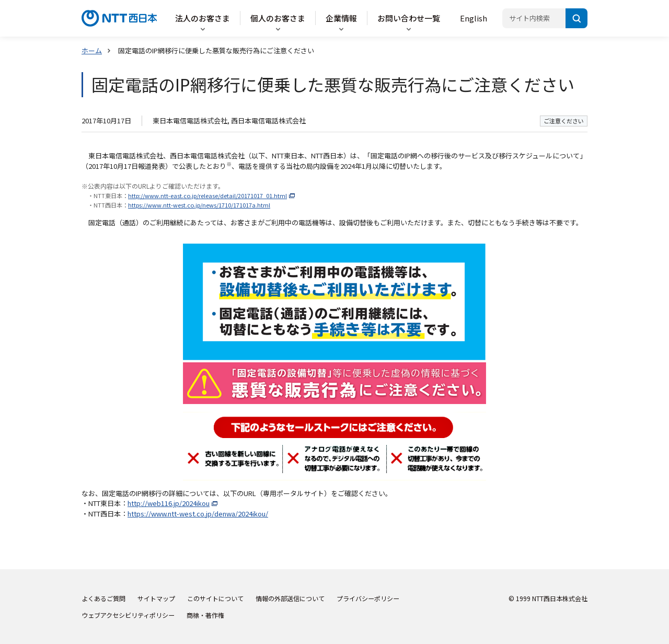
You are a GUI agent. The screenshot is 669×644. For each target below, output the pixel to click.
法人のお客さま (203, 18)
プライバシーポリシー (368, 598)
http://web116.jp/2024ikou (169, 503)
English (474, 18)
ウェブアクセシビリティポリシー (128, 615)
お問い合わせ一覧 (409, 18)
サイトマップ (156, 598)
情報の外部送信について (290, 598)
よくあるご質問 (103, 598)
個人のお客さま (278, 18)
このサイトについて (215, 598)
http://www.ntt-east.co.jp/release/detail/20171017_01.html (207, 195)
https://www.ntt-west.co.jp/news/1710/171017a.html (199, 205)
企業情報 (341, 18)
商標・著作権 (205, 615)
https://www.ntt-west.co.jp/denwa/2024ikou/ (198, 514)
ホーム (92, 50)
